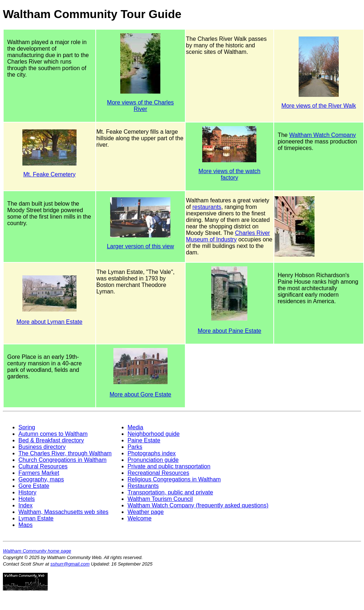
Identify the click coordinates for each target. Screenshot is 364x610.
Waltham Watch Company (323, 135)
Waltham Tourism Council (160, 499)
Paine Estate (144, 440)
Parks (135, 447)
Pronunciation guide (153, 460)
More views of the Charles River (140, 106)
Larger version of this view (140, 246)
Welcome (139, 518)
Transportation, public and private (170, 492)
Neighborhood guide (153, 434)
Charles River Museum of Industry (228, 236)
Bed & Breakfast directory (51, 440)
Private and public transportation (169, 466)
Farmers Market (39, 473)
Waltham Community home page (37, 551)
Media (135, 427)
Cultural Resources (43, 466)
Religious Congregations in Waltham (174, 479)
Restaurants (143, 486)
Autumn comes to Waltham (53, 434)
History (27, 492)
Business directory (42, 447)
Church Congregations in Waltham (62, 460)
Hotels (27, 499)
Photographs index (151, 453)
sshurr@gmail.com (70, 564)
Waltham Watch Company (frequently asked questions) (198, 505)
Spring (27, 427)
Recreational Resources (158, 473)
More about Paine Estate (229, 331)
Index (25, 505)
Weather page (146, 512)
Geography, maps (41, 479)
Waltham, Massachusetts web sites (63, 512)
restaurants (207, 207)
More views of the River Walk (319, 106)
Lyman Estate (36, 518)
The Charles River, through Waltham (65, 453)
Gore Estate (34, 486)
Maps (25, 525)
